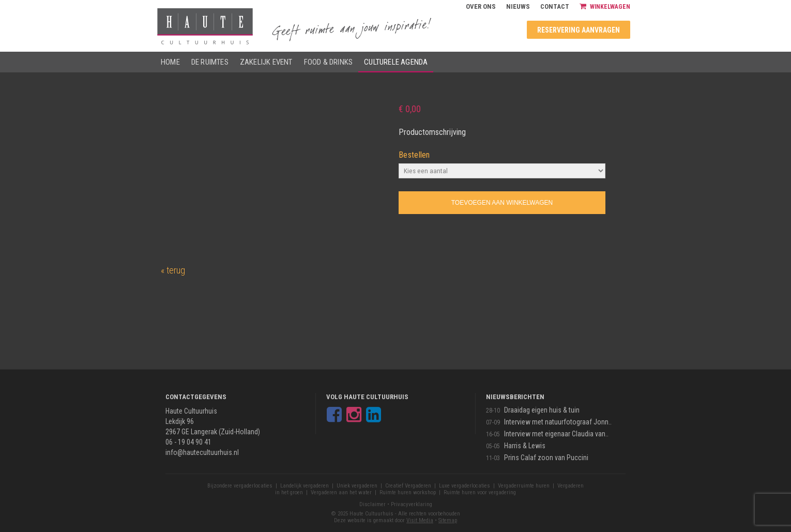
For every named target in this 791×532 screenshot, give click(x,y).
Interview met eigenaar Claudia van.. (556, 434)
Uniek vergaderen (357, 486)
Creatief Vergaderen (408, 486)
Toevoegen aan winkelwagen (502, 203)
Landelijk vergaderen (305, 486)
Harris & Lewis (525, 446)
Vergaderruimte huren (524, 486)
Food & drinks (329, 62)
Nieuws (518, 6)
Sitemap (448, 520)
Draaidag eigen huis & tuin (542, 410)
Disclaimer (372, 504)
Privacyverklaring (412, 504)
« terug (173, 270)
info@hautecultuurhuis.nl (202, 452)
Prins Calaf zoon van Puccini (546, 458)
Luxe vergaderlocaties (465, 486)
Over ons (481, 6)
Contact (555, 6)
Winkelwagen (605, 6)
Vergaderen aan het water (341, 492)
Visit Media (420, 520)
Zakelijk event (266, 62)
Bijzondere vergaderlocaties (240, 486)
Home (170, 62)
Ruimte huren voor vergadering (480, 492)
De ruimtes (210, 62)
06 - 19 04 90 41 (188, 442)
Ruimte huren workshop (408, 492)
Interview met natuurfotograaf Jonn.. (558, 422)
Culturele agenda (396, 62)
